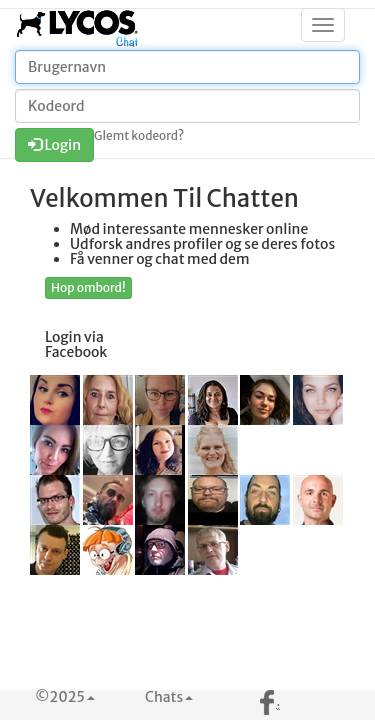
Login (54, 145)
